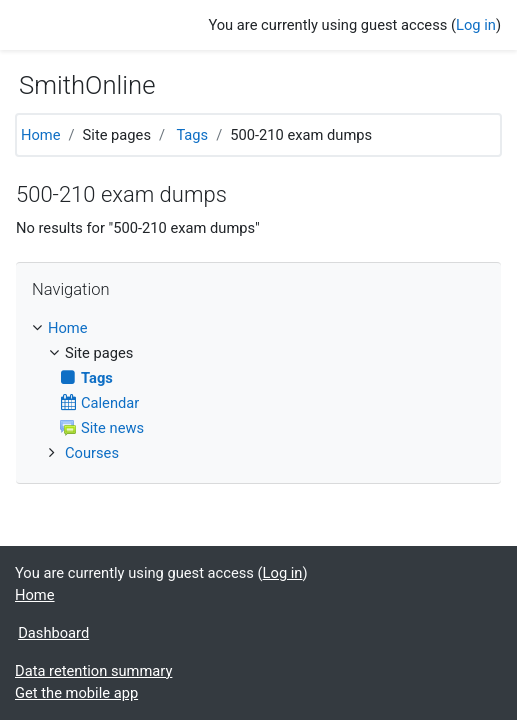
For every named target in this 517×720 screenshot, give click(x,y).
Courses (92, 453)
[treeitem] (258, 328)
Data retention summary (93, 671)
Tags (192, 135)
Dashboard (53, 633)
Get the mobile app (76, 693)
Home (41, 135)
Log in (476, 25)
